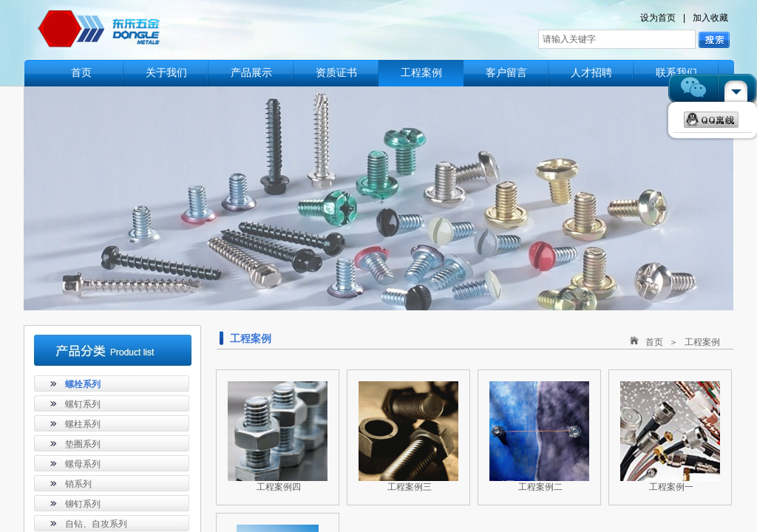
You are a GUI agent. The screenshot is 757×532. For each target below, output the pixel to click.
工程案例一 (671, 487)
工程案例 (421, 73)
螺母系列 (83, 464)
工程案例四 (279, 487)
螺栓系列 (83, 384)
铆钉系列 (83, 504)
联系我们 (676, 73)
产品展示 (251, 73)
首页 (81, 73)
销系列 (78, 484)
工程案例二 (540, 487)
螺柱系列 (83, 424)
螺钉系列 (83, 404)
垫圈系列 (83, 444)
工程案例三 (410, 487)
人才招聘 (591, 73)
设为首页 (658, 18)
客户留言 (506, 73)
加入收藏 (710, 18)
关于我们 (166, 73)
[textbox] (617, 39)
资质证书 (336, 73)
